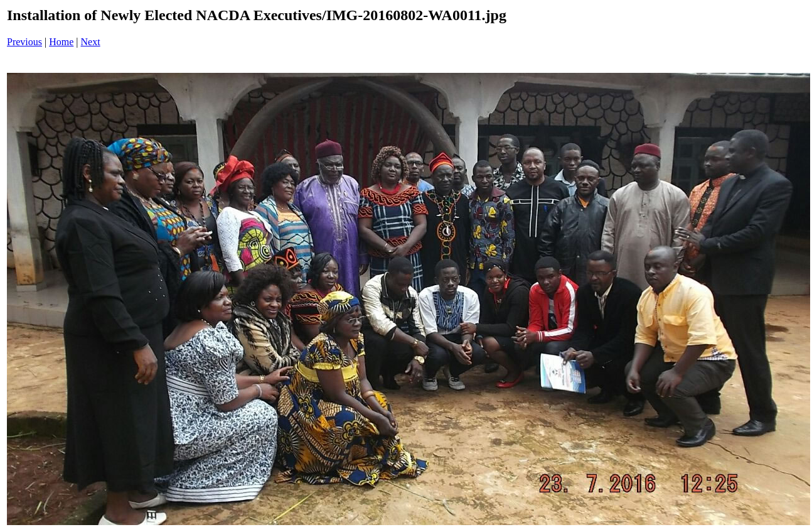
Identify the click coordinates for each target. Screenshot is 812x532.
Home (61, 42)
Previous (24, 42)
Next (91, 42)
